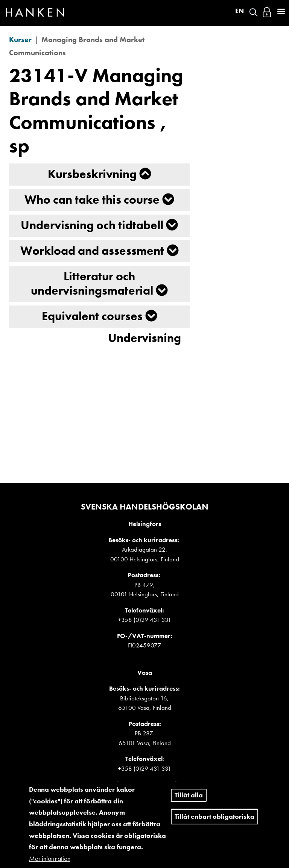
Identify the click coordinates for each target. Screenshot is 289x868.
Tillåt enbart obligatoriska (214, 823)
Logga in (267, 12)
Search (253, 12)
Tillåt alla (189, 802)
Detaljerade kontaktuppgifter (144, 784)
